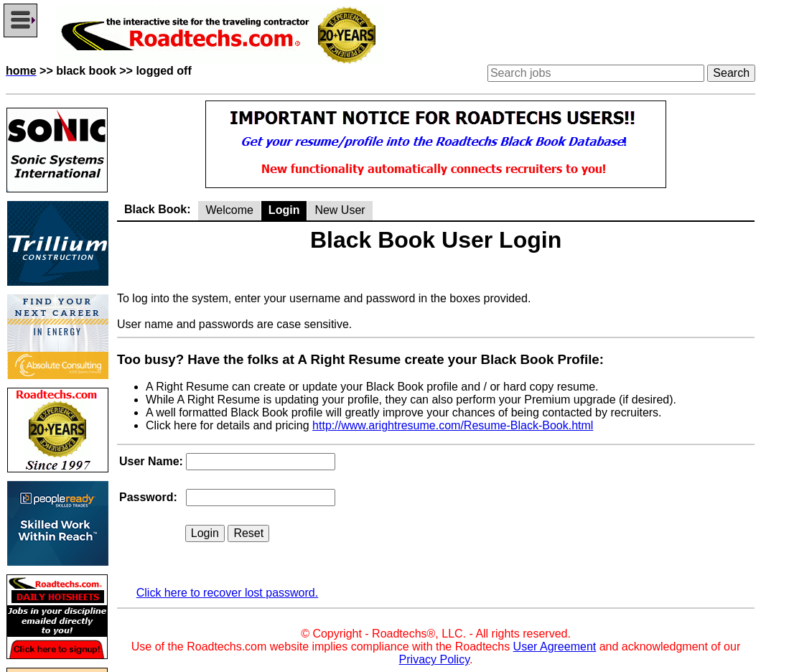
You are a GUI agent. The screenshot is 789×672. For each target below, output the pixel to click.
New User (340, 210)
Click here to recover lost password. (227, 593)
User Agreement (555, 647)
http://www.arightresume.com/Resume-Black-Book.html (453, 425)
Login (284, 210)
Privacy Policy (434, 659)
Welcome (229, 210)
